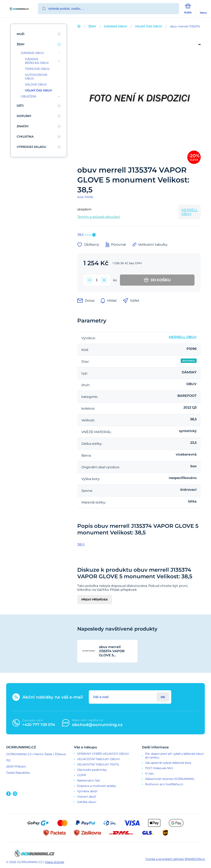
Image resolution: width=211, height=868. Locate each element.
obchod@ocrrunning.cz (97, 725)
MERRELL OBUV (189, 212)
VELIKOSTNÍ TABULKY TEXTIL (98, 764)
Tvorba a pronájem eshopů (165, 859)
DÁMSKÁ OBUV (116, 26)
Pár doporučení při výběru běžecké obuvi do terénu (175, 756)
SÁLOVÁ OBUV (36, 84)
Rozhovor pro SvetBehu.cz (164, 784)
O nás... (150, 773)
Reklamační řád (88, 780)
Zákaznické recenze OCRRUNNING (170, 779)
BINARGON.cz (195, 859)
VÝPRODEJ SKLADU (31, 147)
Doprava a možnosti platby (97, 786)
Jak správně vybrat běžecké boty (168, 763)
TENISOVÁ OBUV (37, 69)
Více (88, 235)
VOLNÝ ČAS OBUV (148, 26)
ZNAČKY (23, 126)
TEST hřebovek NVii (159, 768)
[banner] (19, 9)
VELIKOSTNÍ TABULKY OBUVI (98, 759)
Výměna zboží (87, 791)
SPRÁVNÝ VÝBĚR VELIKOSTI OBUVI (103, 754)
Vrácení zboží (87, 797)
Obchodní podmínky (92, 770)
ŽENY (92, 26)
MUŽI (21, 34)
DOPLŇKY (24, 116)
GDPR (81, 775)
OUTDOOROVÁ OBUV (36, 77)
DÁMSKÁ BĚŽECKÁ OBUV (37, 61)
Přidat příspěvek (95, 600)
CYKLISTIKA (25, 137)
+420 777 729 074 (39, 725)
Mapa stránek (55, 862)
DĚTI (20, 106)
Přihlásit (163, 697)
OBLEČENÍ (28, 96)
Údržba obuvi (87, 802)
